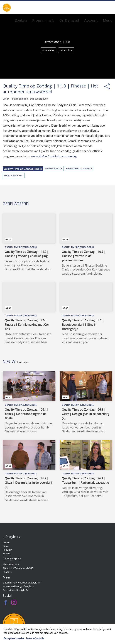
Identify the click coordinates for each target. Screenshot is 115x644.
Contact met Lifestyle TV (16, 590)
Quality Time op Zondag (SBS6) (23, 169)
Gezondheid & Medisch (79, 168)
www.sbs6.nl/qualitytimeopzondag (54, 156)
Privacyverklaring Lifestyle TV (19, 586)
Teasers (7, 572)
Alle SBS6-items (11, 564)
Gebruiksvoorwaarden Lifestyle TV (22, 583)
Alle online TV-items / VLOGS (18, 568)
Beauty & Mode (54, 168)
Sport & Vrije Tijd (14, 175)
